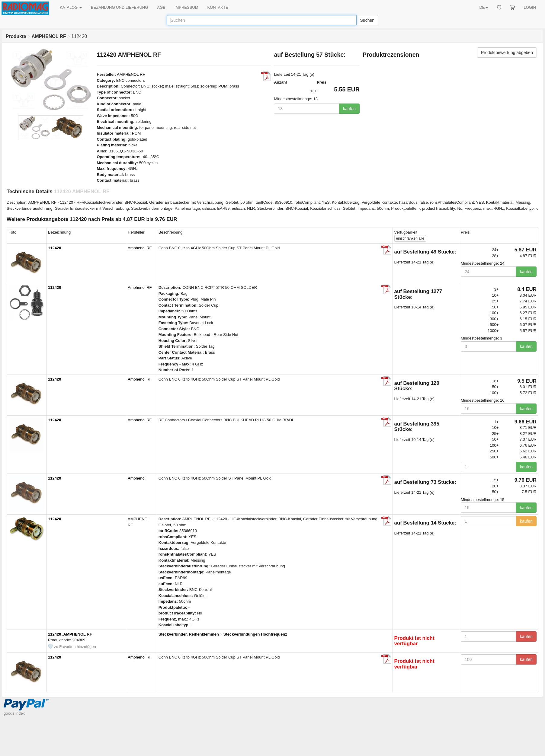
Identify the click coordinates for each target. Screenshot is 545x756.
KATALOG (71, 7)
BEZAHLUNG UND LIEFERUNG (119, 7)
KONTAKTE (218, 7)
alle (410, 238)
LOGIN (530, 7)
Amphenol (137, 478)
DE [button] (483, 7)
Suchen (367, 20)
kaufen (349, 109)
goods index (14, 713)
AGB (161, 7)
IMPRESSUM (186, 7)
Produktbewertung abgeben (507, 53)
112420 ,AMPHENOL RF (70, 634)
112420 (54, 248)
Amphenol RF (140, 248)
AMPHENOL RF (131, 74)
